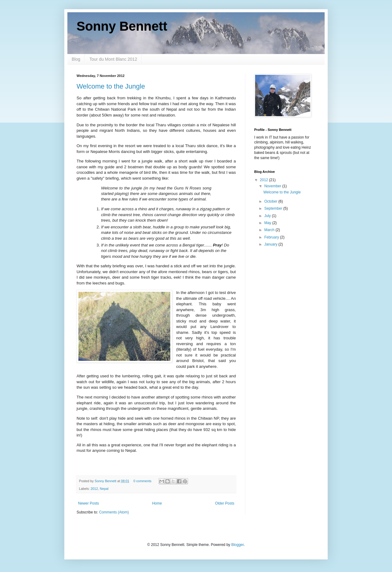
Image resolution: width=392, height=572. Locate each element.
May (268, 223)
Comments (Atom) (114, 512)
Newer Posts (89, 503)
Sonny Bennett (122, 26)
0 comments (143, 481)
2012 (94, 489)
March (270, 230)
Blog (76, 59)
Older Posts (225, 503)
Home (157, 503)
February (272, 237)
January (271, 244)
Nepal (104, 489)
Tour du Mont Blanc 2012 (113, 59)
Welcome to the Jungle (111, 86)
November (273, 186)
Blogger (237, 545)
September (274, 208)
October (271, 201)
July (268, 216)
